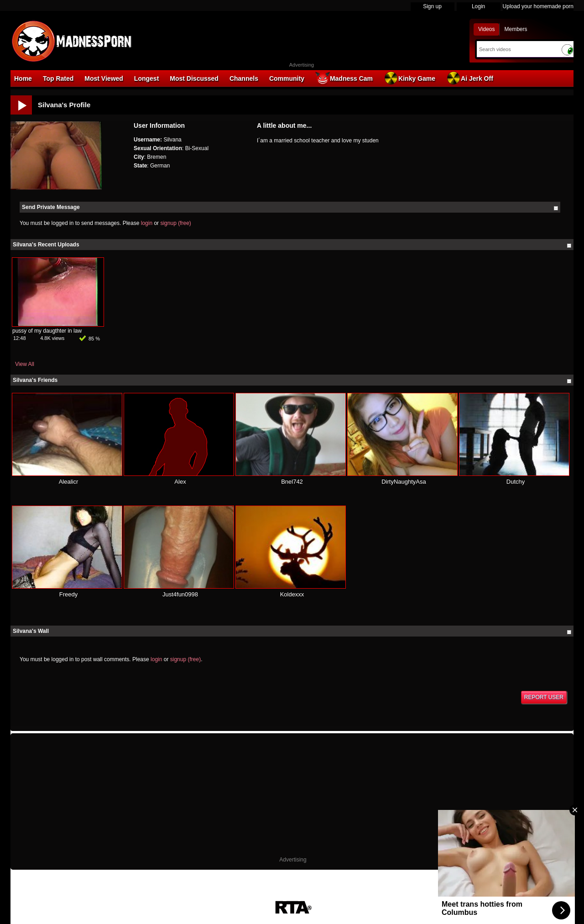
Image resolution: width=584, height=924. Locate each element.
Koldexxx (292, 594)
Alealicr (69, 482)
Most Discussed (194, 78)
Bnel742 (292, 482)
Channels (244, 78)
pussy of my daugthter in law (47, 331)
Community (287, 78)
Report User (544, 697)
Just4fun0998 (180, 594)
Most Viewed (104, 78)
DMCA (215, 896)
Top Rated (58, 78)
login (147, 223)
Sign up (432, 6)
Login (478, 6)
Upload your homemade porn (538, 6)
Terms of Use (246, 896)
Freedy (68, 594)
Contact (368, 896)
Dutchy (516, 482)
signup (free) (175, 223)
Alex (180, 482)
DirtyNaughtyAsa (404, 482)
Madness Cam (344, 78)
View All (25, 364)
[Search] (517, 49)
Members (516, 29)
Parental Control (332, 896)
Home (23, 78)
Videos (486, 29)
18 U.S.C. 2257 (287, 896)
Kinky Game (409, 78)
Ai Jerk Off (470, 78)
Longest (146, 78)
